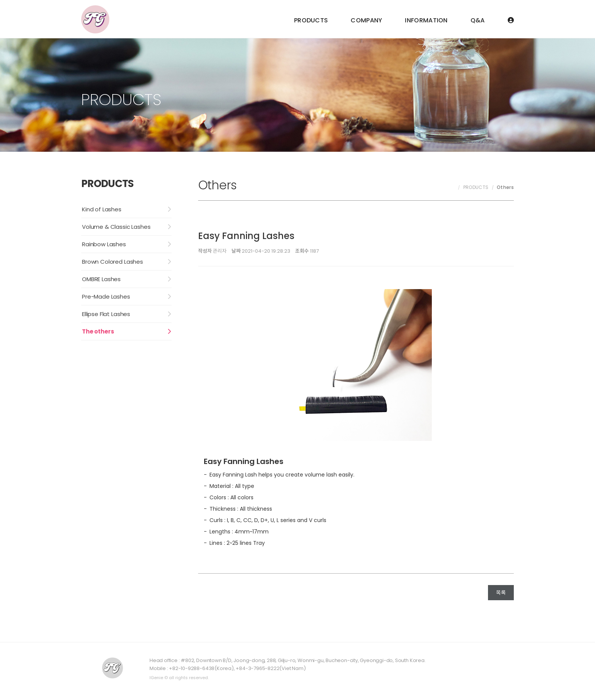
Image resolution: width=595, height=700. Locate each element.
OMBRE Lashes (101, 279)
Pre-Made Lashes (106, 297)
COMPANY (366, 20)
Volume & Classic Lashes (116, 227)
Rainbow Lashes (104, 244)
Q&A (478, 20)
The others (98, 331)
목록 (501, 593)
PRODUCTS (311, 20)
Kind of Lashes (102, 209)
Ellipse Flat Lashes (106, 314)
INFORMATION (426, 20)
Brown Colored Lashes (113, 262)
